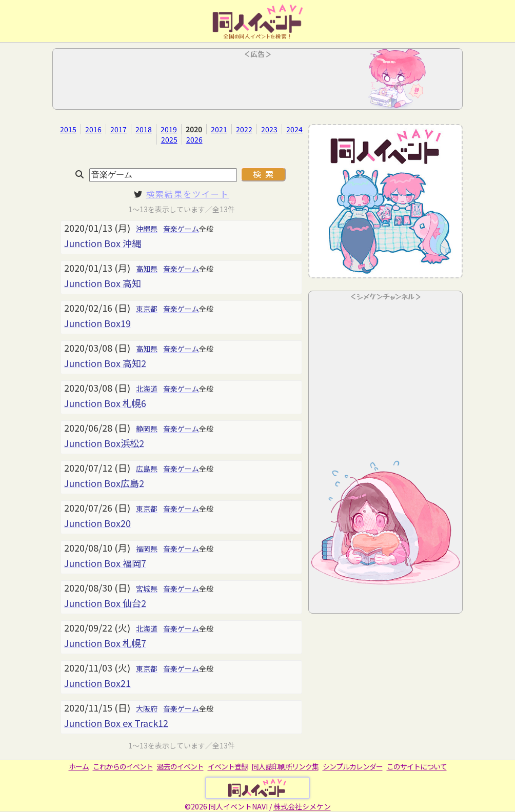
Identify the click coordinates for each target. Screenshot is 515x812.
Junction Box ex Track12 (116, 723)
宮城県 (147, 588)
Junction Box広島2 (104, 483)
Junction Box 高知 (103, 283)
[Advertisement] (257, 82)
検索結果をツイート (188, 194)
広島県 (147, 469)
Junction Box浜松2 (104, 443)
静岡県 (147, 429)
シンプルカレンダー (353, 766)
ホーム (79, 766)
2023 (269, 129)
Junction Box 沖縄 (103, 243)
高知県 (147, 269)
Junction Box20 (97, 523)
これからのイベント (123, 766)
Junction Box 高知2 (105, 363)
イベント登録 (228, 766)
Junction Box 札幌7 (105, 643)
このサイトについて (417, 766)
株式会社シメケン (302, 806)
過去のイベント (180, 766)
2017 (118, 129)
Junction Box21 (97, 683)
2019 (169, 129)
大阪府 (147, 708)
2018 (144, 129)
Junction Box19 (97, 323)
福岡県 (147, 549)
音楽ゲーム (181, 229)
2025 (169, 139)
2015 (68, 129)
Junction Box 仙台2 (105, 603)
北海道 (147, 389)
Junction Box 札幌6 (105, 403)
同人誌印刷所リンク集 (285, 766)
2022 (244, 129)
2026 (194, 139)
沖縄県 (147, 229)
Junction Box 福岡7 (105, 563)
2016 (93, 129)
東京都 (147, 309)
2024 (294, 129)
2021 (219, 129)
